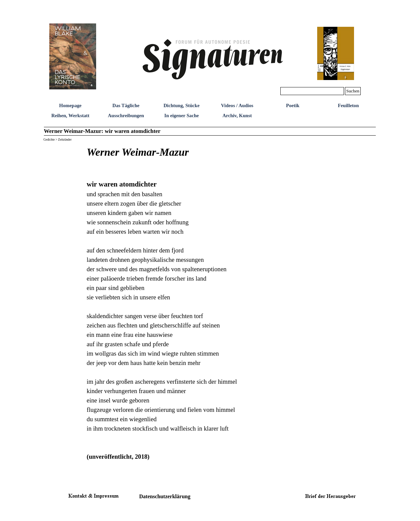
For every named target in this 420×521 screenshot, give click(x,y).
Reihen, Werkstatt (70, 116)
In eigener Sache (181, 116)
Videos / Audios (237, 105)
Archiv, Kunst (237, 116)
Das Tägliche (126, 105)
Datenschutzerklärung (165, 496)
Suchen (353, 91)
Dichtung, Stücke (182, 105)
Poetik (293, 105)
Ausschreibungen (126, 116)
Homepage (71, 105)
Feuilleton (348, 105)
